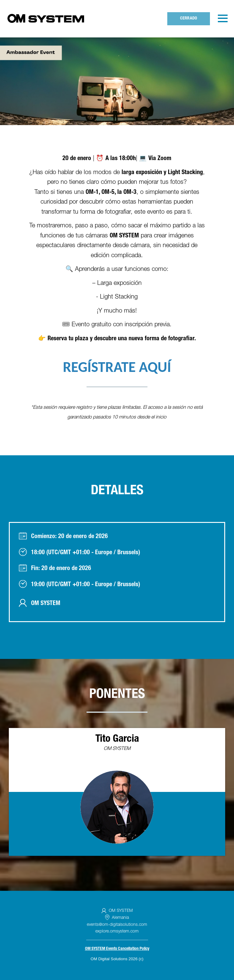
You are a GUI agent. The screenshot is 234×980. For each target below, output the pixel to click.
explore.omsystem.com (117, 932)
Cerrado (189, 19)
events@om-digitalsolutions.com (117, 925)
